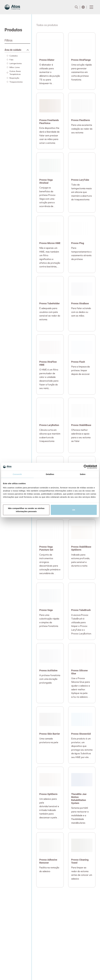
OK (74, 510)
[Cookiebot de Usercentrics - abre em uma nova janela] (86, 467)
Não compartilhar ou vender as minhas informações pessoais (26, 510)
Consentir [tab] (17, 474)
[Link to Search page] (76, 7)
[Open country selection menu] (83, 7)
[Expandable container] (17, 49)
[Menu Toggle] (91, 7)
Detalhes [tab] (50, 474)
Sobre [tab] (83, 474)
